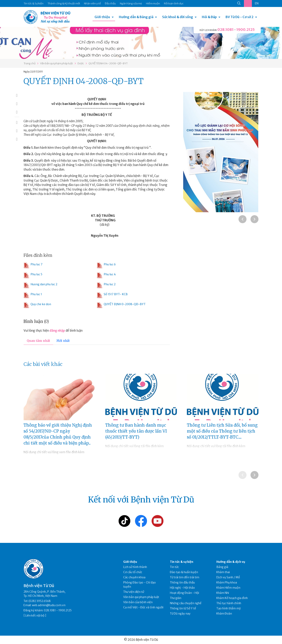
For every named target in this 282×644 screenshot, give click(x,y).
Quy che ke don (37, 305)
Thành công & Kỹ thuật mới (64, 3)
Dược (81, 63)
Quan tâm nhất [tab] (38, 341)
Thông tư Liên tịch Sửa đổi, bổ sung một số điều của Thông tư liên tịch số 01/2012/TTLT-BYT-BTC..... (222, 431)
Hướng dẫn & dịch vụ (231, 562)
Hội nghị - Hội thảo (182, 588)
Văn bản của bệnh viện (138, 602)
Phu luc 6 (106, 265)
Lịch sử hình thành (135, 567)
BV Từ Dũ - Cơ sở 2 (240, 17)
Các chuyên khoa (134, 577)
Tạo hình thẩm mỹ (229, 608)
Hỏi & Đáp (209, 17)
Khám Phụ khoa (227, 582)
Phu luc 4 (106, 275)
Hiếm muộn (153, 3)
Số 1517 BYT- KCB (112, 295)
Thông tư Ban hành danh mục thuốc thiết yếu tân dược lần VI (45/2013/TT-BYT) (136, 431)
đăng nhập (57, 331)
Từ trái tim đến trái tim (185, 577)
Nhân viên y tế (92, 3)
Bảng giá (222, 567)
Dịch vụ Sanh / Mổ (228, 577)
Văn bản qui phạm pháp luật (57, 63)
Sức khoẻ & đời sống (178, 17)
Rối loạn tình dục (174, 3)
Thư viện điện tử (134, 592)
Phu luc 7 (33, 265)
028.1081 (225, 30)
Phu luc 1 (33, 295)
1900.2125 (246, 30)
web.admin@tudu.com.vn (49, 605)
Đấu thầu (110, 3)
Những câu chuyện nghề (186, 603)
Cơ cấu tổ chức (133, 572)
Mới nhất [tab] (63, 341)
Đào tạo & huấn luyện (184, 572)
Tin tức (174, 567)
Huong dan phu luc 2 (40, 285)
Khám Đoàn (224, 614)
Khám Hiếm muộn (228, 588)
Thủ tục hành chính (229, 603)
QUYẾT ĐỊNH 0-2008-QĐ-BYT (121, 305)
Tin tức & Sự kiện (34, 3)
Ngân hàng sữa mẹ (131, 3)
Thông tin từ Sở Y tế (183, 608)
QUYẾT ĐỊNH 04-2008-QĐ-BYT (108, 63)
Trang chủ (30, 63)
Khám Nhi (223, 593)
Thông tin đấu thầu (182, 582)
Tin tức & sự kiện (182, 562)
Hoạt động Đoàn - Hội (184, 593)
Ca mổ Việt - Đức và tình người (143, 607)
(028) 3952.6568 (40, 601)
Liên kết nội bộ (35, 616)
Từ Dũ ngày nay (180, 614)
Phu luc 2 (106, 285)
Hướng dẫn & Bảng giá (136, 17)
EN (257, 3)
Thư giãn (176, 598)
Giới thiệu (102, 17)
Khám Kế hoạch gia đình (232, 598)
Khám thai (223, 572)
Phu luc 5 (33, 275)
